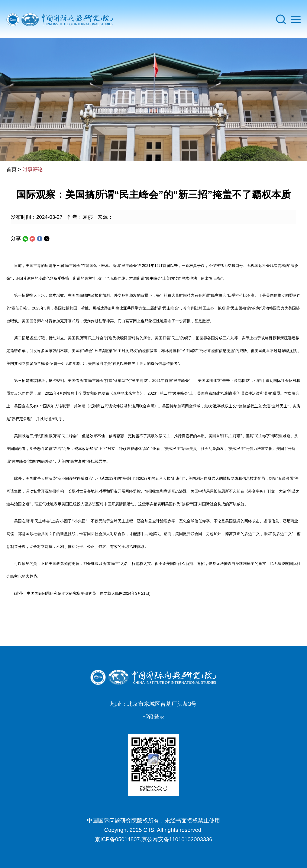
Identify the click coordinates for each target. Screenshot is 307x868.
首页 (12, 169)
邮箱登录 (153, 716)
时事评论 (33, 169)
